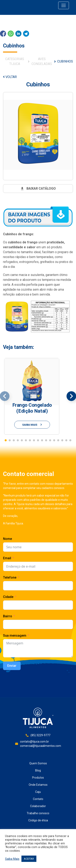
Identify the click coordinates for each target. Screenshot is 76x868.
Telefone (10, 577)
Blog (38, 770)
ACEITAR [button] (29, 859)
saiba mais (32, 425)
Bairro (8, 616)
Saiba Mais (12, 859)
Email (7, 558)
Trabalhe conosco (38, 813)
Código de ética (38, 820)
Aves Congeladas (42, 61)
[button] (6, 440)
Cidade (8, 597)
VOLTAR (10, 77)
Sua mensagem (15, 636)
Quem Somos (38, 763)
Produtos (38, 778)
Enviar (12, 666)
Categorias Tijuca (15, 61)
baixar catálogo (38, 189)
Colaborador (38, 806)
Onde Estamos (38, 785)
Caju (38, 792)
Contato (38, 799)
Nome (7, 539)
